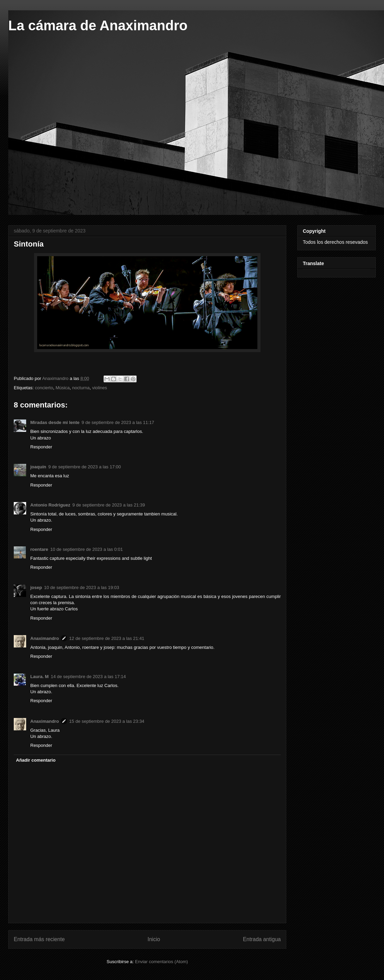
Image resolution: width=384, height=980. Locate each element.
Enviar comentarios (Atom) (161, 962)
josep (36, 587)
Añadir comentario (36, 760)
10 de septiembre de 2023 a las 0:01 (87, 549)
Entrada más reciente (39, 939)
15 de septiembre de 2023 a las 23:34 (107, 721)
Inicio (154, 939)
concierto (44, 388)
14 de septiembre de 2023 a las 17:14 (88, 677)
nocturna (81, 388)
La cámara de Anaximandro (98, 25)
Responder (41, 447)
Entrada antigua (262, 939)
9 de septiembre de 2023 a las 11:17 (118, 422)
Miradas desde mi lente (55, 422)
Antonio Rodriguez (50, 505)
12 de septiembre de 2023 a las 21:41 (107, 638)
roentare (39, 549)
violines (100, 388)
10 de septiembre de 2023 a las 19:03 (82, 587)
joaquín (38, 467)
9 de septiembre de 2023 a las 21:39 (109, 505)
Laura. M (39, 677)
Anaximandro (45, 638)
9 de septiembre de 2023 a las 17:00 (84, 467)
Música (62, 388)
